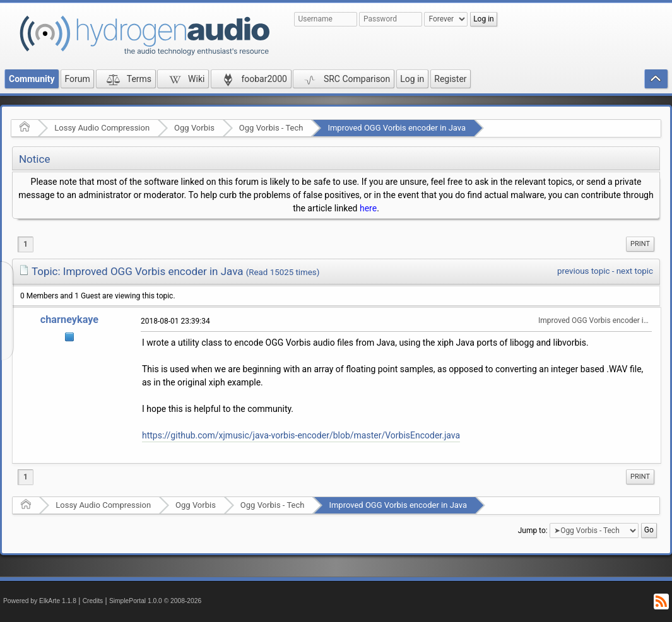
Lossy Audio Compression (102, 128)
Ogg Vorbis (194, 128)
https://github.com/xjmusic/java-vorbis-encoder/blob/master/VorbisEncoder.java (301, 435)
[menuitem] (640, 244)
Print (640, 244)
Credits (93, 601)
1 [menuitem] (26, 244)
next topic (635, 271)
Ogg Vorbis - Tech (271, 128)
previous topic (583, 271)
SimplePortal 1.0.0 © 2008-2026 (155, 601)
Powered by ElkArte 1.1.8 (40, 601)
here (368, 208)
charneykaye (69, 320)
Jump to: (533, 531)
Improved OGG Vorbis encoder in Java (397, 128)
